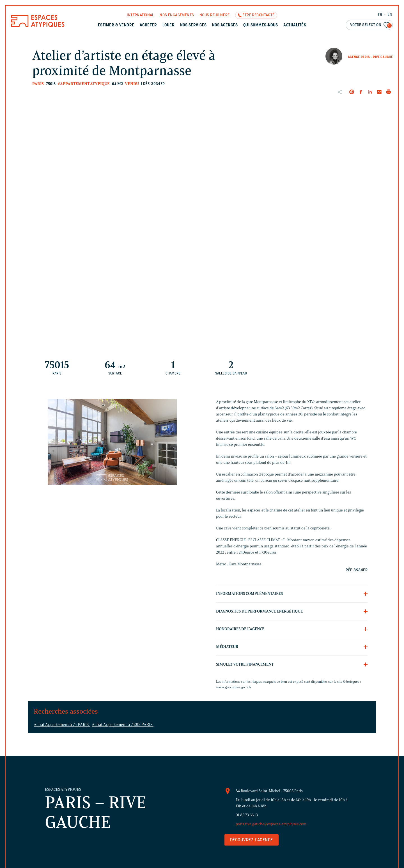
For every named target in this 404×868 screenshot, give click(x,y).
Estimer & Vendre (116, 25)
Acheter (148, 25)
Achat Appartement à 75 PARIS (62, 725)
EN (390, 15)
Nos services (193, 25)
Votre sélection (371, 25)
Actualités (295, 25)
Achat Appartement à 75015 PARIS (123, 725)
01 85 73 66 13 (247, 815)
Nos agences (225, 25)
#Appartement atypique (84, 84)
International (140, 15)
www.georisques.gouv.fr (234, 687)
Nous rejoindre (215, 15)
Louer (168, 25)
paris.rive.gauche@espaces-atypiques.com (271, 824)
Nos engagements (177, 15)
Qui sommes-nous (261, 25)
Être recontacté (258, 15)
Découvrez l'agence (252, 840)
